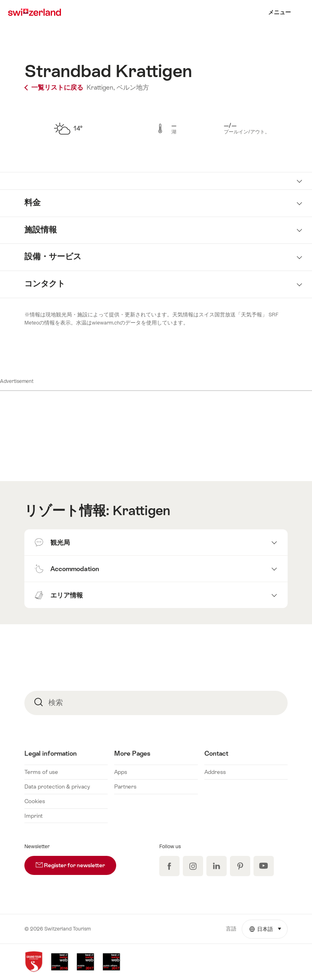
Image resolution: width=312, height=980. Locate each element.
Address (215, 772)
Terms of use (41, 772)
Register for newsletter (76, 862)
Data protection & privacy (57, 787)
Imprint (34, 816)
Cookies (35, 801)
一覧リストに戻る (55, 87)
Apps (121, 772)
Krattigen (141, 510)
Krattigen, (101, 87)
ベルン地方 (133, 87)
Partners (125, 787)
